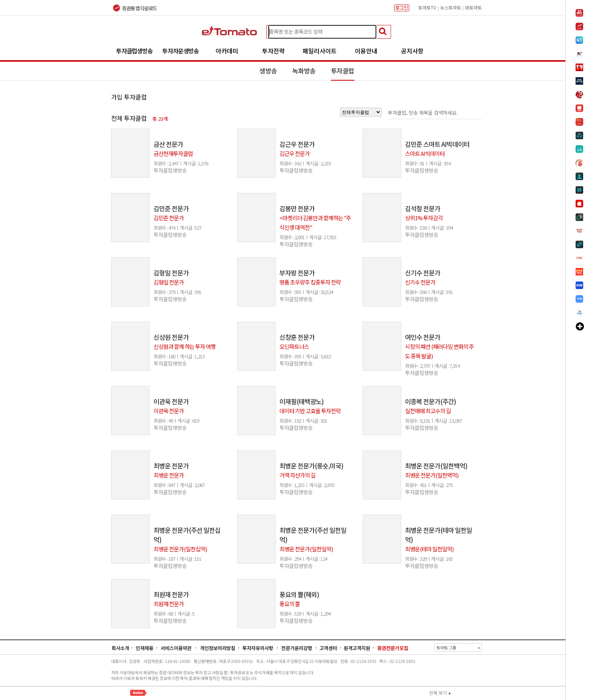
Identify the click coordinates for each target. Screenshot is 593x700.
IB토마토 (473, 7)
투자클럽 (343, 71)
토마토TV (427, 7)
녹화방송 (304, 71)
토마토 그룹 (458, 647)
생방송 (268, 71)
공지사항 (412, 51)
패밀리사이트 (320, 51)
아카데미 (227, 51)
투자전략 (273, 51)
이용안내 (366, 51)
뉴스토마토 (451, 7)
